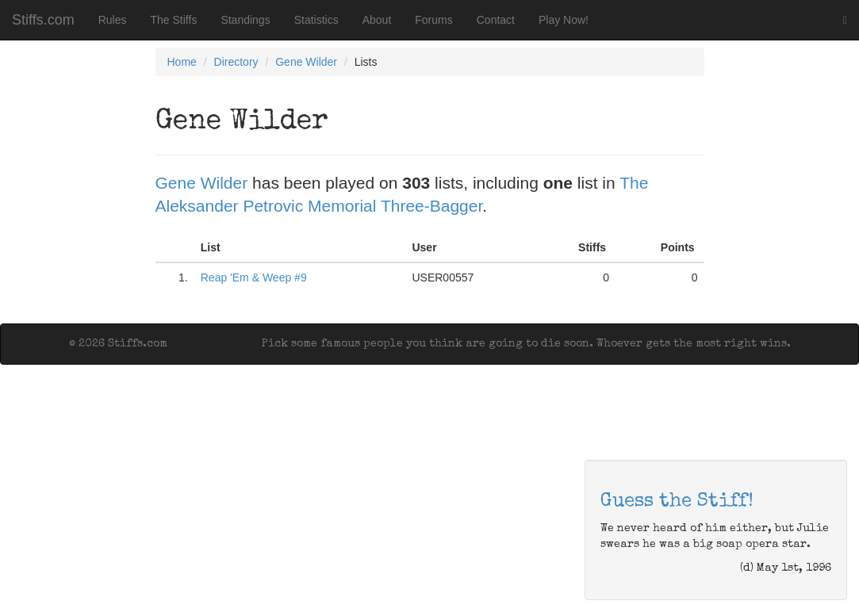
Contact (496, 20)
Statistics (316, 20)
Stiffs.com (43, 20)
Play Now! (564, 20)
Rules (113, 20)
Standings (245, 20)
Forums (433, 20)
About (377, 20)
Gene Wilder (306, 62)
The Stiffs (174, 20)
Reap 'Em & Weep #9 (254, 277)
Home (182, 62)
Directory (236, 62)
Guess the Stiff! (677, 502)
